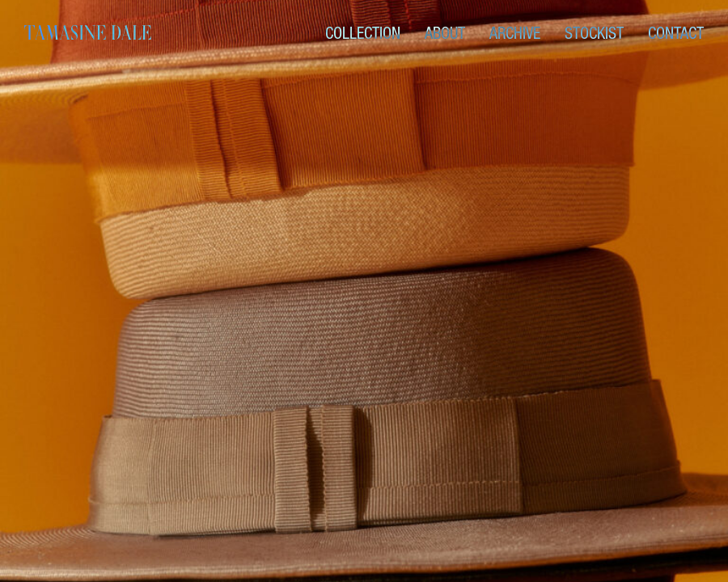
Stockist (594, 33)
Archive (515, 33)
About (445, 33)
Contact (676, 33)
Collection (363, 33)
